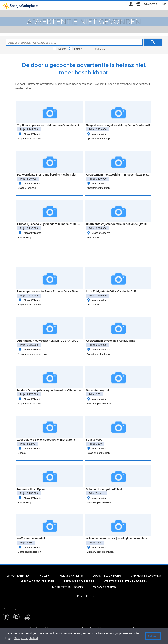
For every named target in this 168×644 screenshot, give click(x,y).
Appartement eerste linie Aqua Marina (111, 341)
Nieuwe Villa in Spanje (32, 489)
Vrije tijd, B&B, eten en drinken (126, 582)
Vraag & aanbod (27, 188)
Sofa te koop (94, 440)
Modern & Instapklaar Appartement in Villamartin (49, 390)
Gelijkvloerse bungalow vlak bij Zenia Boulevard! (118, 125)
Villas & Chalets (71, 576)
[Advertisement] (84, 255)
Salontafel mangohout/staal (104, 489)
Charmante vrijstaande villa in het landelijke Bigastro (120, 224)
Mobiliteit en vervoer (68, 587)
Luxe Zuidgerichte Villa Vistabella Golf (111, 291)
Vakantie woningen (107, 576)
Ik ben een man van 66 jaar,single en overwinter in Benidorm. (126, 538)
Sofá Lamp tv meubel (31, 538)
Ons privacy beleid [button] (26, 638)
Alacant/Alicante (30, 134)
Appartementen (18, 576)
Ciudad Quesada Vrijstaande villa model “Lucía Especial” (55, 224)
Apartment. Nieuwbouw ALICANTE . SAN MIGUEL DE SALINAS (58, 341)
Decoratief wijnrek (98, 390)
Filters (100, 49)
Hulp (163, 4)
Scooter (22, 453)
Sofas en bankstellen (98, 453)
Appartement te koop (30, 138)
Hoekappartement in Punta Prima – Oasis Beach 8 (50, 291)
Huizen (44, 576)
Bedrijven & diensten (79, 582)
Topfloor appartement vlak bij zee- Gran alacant (48, 125)
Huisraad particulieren (99, 404)
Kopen (90, 596)
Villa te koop (25, 237)
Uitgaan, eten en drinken (100, 552)
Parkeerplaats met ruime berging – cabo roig (47, 175)
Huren (78, 596)
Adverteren (150, 4)
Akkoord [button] (153, 636)
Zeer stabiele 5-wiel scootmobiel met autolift (46, 440)
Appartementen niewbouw (32, 354)
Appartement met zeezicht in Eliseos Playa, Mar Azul (120, 175)
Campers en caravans (146, 576)
